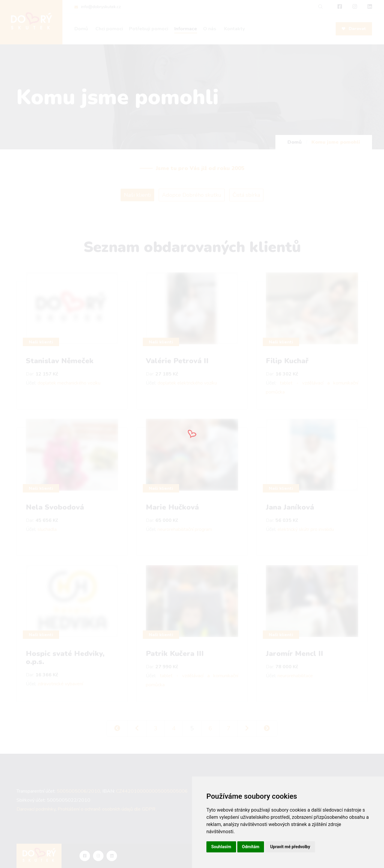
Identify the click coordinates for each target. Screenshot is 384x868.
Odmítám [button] (251, 847)
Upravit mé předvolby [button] (290, 847)
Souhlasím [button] (221, 847)
